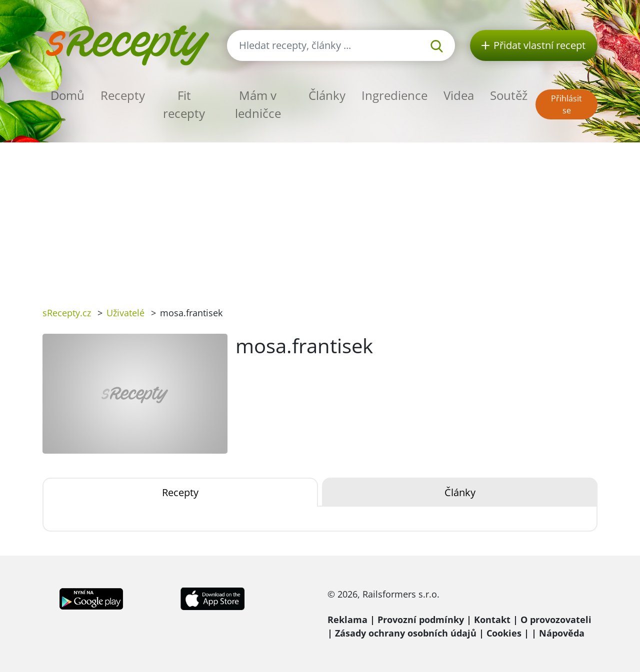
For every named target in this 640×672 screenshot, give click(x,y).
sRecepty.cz (67, 313)
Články (327, 95)
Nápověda (562, 633)
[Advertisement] (320, 217)
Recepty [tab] (180, 492)
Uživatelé (125, 313)
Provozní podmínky (421, 620)
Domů (67, 95)
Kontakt (492, 620)
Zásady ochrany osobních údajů (406, 633)
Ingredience (394, 95)
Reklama (347, 620)
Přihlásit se (566, 104)
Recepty (123, 95)
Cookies (504, 633)
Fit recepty (184, 104)
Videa (459, 95)
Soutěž (509, 95)
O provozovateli (556, 620)
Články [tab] (460, 492)
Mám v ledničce (258, 104)
